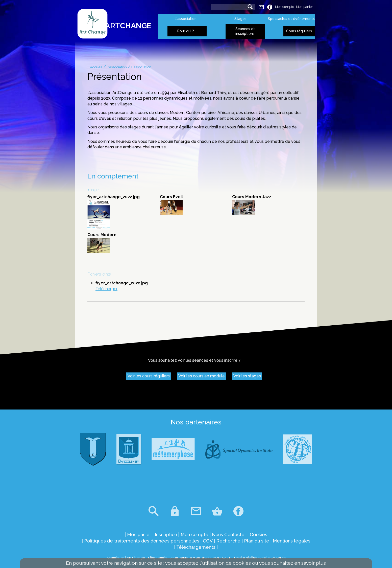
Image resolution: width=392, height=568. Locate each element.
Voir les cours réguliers (149, 376)
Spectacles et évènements (291, 19)
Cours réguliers (299, 31)
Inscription (166, 535)
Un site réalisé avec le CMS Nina (260, 558)
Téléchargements (196, 547)
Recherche (228, 541)
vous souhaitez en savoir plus (292, 563)
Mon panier (304, 7)
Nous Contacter (229, 535)
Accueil (96, 67)
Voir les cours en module (202, 376)
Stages (240, 19)
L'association (186, 19)
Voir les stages (247, 376)
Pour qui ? (186, 31)
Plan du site (257, 541)
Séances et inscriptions (245, 31)
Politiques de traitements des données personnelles (142, 541)
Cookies (259, 535)
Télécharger (106, 289)
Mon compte (285, 7)
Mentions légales (292, 541)
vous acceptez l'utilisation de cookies (208, 563)
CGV (208, 541)
